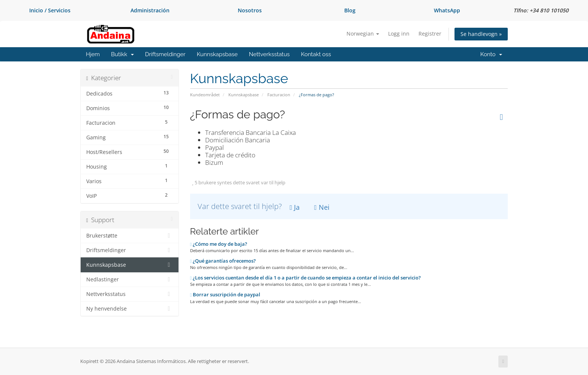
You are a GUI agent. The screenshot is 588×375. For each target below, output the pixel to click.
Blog (350, 10)
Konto (491, 54)
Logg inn (399, 34)
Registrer (430, 34)
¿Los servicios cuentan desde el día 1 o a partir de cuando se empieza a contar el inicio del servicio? (306, 278)
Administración (150, 10)
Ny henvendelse (130, 309)
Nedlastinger (130, 279)
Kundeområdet (205, 95)
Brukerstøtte (130, 236)
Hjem (93, 54)
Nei (322, 207)
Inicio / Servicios (50, 10)
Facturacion (279, 95)
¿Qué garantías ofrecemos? (223, 261)
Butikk (122, 54)
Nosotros (250, 10)
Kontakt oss (316, 54)
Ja (295, 207)
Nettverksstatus (269, 54)
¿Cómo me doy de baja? (219, 244)
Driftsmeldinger (165, 54)
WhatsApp (447, 10)
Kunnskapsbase (217, 54)
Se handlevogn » (481, 34)
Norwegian (363, 34)
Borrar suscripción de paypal (225, 294)
